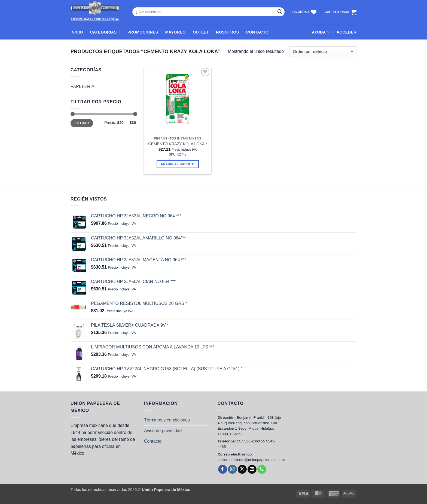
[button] (347, 32)
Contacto (153, 441)
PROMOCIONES (143, 32)
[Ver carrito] (341, 12)
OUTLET (201, 32)
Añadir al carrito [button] (178, 164)
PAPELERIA (83, 86)
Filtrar (82, 123)
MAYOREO (176, 32)
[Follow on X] (242, 469)
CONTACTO (257, 32)
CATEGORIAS (105, 32)
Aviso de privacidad (163, 431)
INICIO (77, 32)
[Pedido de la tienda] (323, 52)
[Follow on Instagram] (232, 469)
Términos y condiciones (167, 420)
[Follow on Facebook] (223, 469)
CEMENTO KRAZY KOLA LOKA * (178, 144)
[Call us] (262, 469)
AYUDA (321, 32)
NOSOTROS (228, 32)
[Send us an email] (252, 469)
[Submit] (280, 12)
